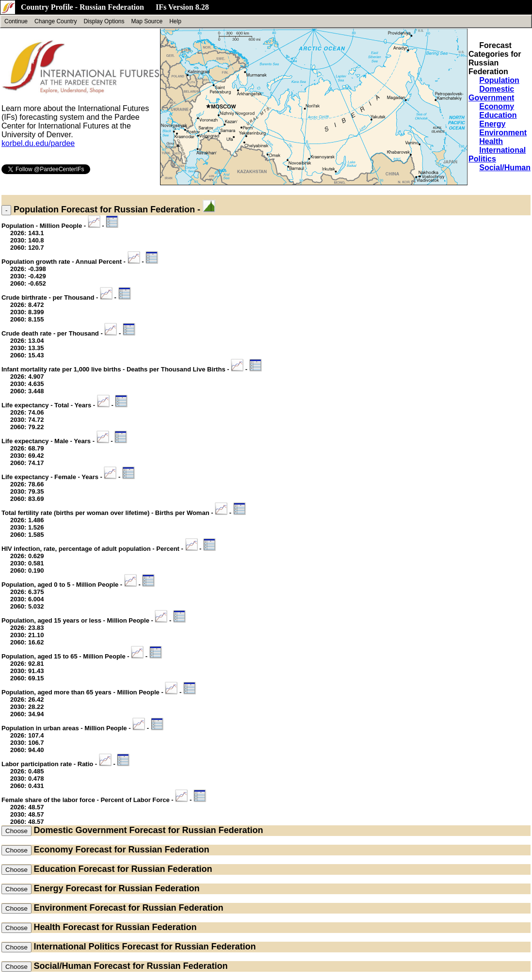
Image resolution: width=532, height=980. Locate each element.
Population (499, 80)
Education (498, 115)
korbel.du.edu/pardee (38, 143)
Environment (503, 133)
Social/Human (505, 168)
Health (491, 141)
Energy (492, 124)
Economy (497, 106)
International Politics (76, 947)
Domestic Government (491, 93)
